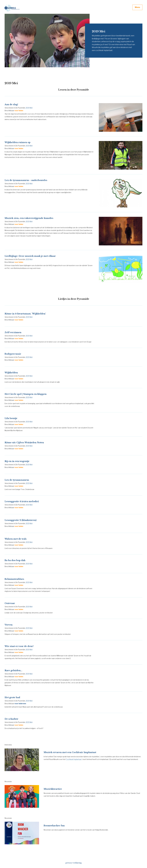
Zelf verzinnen (13, 332)
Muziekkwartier (53, 789)
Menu (137, 7)
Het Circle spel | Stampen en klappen (26, 394)
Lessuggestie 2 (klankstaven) (20, 520)
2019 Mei (29, 108)
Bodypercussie (13, 354)
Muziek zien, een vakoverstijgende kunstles (29, 218)
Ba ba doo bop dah (15, 560)
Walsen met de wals (16, 539)
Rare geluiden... (13, 670)
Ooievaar (10, 603)
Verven (9, 625)
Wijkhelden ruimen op (18, 142)
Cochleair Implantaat (74, 759)
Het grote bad (12, 697)
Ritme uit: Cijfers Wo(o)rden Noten (24, 443)
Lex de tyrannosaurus (17, 480)
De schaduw (11, 719)
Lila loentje (11, 418)
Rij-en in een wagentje (17, 461)
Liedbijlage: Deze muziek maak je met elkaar (30, 256)
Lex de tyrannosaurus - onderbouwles (26, 180)
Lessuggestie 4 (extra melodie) (22, 501)
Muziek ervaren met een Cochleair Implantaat (70, 752)
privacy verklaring (73, 863)
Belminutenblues (14, 579)
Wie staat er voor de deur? (19, 646)
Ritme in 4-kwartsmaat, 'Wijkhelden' (25, 314)
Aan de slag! (11, 104)
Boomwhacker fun (54, 826)
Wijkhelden (11, 373)
